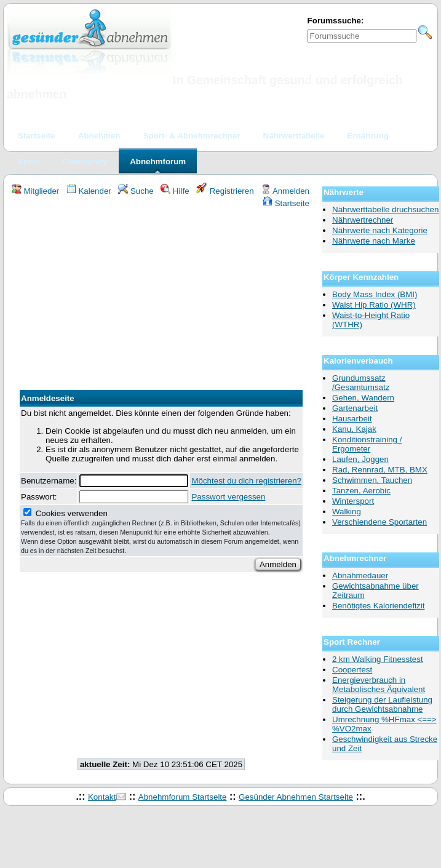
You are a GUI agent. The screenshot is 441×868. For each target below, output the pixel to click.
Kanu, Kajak (354, 429)
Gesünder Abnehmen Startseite (296, 797)
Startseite (286, 203)
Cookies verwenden (161, 532)
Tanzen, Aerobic (361, 491)
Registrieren (225, 191)
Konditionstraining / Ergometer (367, 444)
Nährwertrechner (363, 220)
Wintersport (353, 501)
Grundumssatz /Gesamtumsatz (361, 383)
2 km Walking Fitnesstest (378, 659)
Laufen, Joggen (360, 459)
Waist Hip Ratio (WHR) (374, 305)
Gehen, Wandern (363, 398)
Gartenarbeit (355, 408)
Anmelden (285, 191)
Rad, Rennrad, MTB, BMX (380, 470)
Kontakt (102, 797)
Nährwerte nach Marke (374, 241)
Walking (347, 512)
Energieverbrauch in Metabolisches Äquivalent (379, 685)
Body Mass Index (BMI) (375, 294)
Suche (136, 191)
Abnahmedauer (360, 575)
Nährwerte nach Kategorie (380, 230)
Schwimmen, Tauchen (372, 480)
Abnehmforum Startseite (183, 797)
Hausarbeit (352, 419)
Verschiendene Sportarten (379, 522)
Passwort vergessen (228, 497)
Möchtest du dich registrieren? (246, 481)
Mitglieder (35, 191)
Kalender (89, 191)
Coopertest (352, 670)
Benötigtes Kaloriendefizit (378, 606)
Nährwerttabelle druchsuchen (385, 209)
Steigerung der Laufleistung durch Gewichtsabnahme (382, 704)
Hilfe (175, 191)
